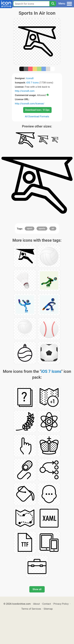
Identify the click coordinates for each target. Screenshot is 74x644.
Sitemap (48, 609)
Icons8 (30, 78)
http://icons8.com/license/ (30, 104)
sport (30, 228)
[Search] (53, 4)
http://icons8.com (25, 91)
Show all (37, 589)
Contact (47, 604)
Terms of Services (31, 609)
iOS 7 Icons (33, 83)
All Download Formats (37, 116)
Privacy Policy (61, 604)
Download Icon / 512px (37, 110)
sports (42, 228)
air (53, 228)
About (36, 604)
